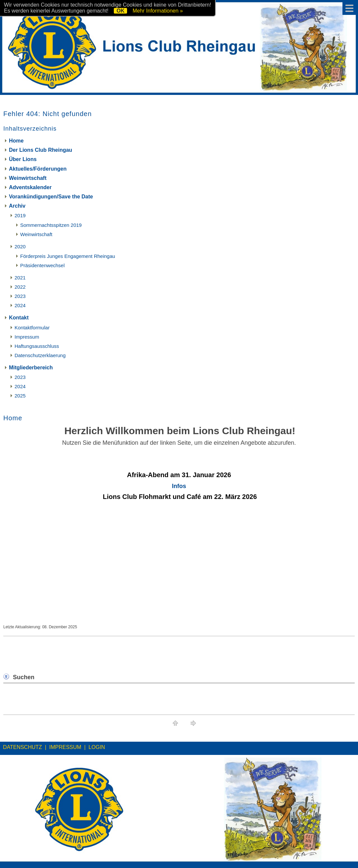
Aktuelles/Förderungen (38, 169)
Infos (179, 486)
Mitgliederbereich (31, 368)
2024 (20, 305)
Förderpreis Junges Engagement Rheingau (68, 256)
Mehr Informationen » (158, 11)
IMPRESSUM (65, 747)
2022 (20, 287)
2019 (20, 215)
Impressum (27, 337)
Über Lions (23, 159)
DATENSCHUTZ (22, 747)
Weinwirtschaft (28, 178)
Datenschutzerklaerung (40, 355)
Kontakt (19, 318)
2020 (20, 247)
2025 (20, 396)
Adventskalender (30, 187)
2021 (20, 278)
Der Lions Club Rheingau (41, 150)
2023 (20, 296)
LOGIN (97, 747)
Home (16, 141)
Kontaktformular (32, 328)
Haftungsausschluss (37, 346)
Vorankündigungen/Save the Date (51, 197)
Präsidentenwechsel (42, 265)
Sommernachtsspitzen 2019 (51, 225)
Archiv (17, 206)
